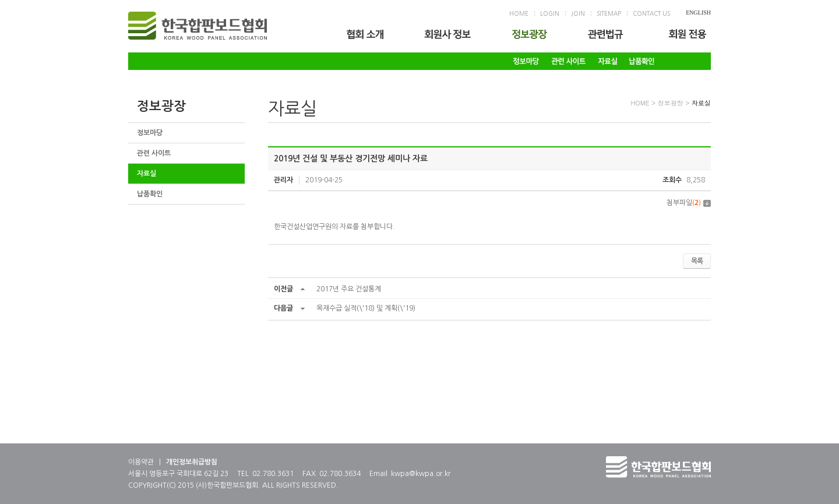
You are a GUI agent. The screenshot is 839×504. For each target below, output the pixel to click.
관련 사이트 (154, 153)
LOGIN (550, 13)
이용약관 (141, 462)
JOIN (578, 13)
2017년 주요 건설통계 (349, 289)
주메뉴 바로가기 (0, 0)
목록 (697, 261)
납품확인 (150, 194)
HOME (519, 13)
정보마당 (150, 133)
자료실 (147, 174)
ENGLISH (698, 13)
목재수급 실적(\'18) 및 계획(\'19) (366, 308)
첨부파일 (689, 203)
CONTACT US (651, 13)
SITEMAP (609, 13)
